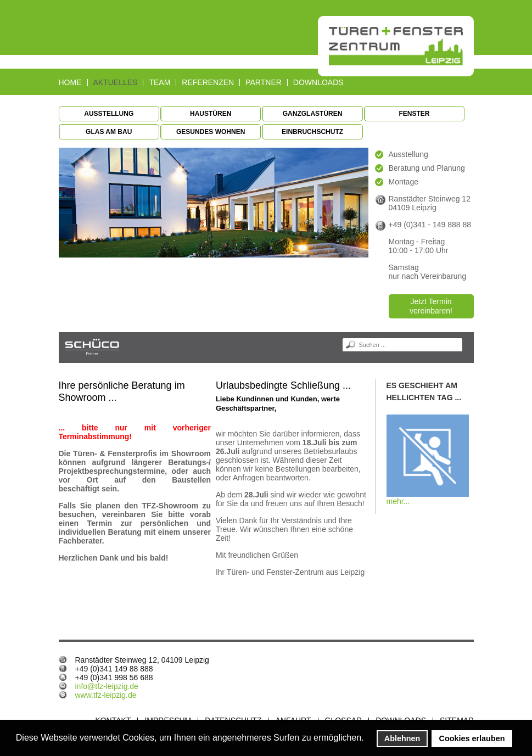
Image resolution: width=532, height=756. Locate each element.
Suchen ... (342, 338)
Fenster (415, 114)
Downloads (318, 83)
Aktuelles (116, 83)
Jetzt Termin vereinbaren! (431, 306)
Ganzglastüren (313, 114)
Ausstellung (109, 114)
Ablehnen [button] (402, 738)
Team (159, 83)
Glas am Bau (109, 132)
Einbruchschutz (312, 132)
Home (70, 83)
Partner (264, 83)
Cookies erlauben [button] (472, 738)
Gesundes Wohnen (211, 132)
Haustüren (211, 114)
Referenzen (208, 83)
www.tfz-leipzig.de (106, 695)
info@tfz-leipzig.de (107, 686)
